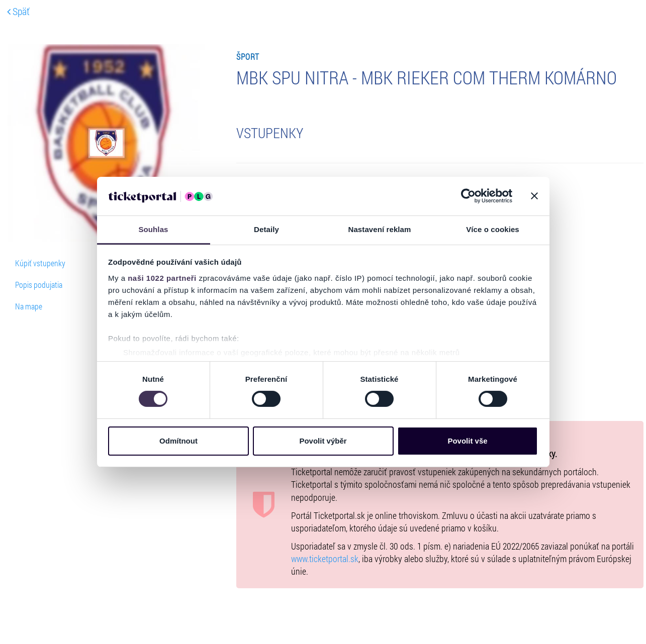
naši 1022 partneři (162, 278)
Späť (18, 11)
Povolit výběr (323, 441)
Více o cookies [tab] (493, 229)
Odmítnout (178, 441)
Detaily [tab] (266, 229)
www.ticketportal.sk (325, 559)
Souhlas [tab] (153, 229)
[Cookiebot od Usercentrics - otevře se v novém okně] (468, 196)
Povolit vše (467, 441)
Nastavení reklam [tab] (379, 229)
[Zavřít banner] (534, 196)
